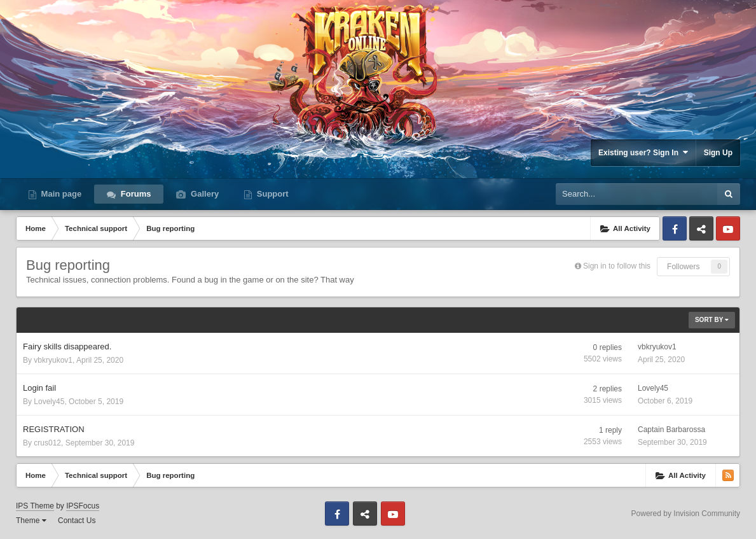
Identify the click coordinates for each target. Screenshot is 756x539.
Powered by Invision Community (686, 514)
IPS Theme (35, 506)
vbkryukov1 (53, 360)
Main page (60, 194)
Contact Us (77, 521)
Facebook (675, 228)
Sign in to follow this (617, 266)
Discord (701, 228)
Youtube (728, 228)
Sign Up (718, 153)
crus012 (47, 443)
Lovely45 (49, 402)
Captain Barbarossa (671, 430)
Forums (134, 194)
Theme (31, 521)
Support (271, 194)
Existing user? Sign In (643, 152)
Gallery (203, 194)
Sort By (712, 320)
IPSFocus (83, 506)
